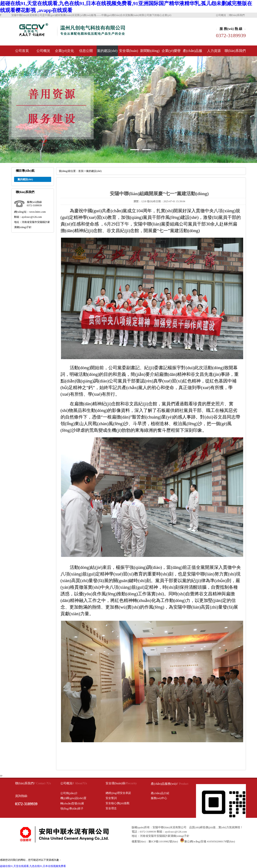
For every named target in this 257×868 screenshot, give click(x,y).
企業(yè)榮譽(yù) (171, 53)
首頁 (81, 171)
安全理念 (111, 808)
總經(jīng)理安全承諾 (118, 793)
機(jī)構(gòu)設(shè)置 (73, 798)
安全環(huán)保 (129, 53)
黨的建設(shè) (107, 51)
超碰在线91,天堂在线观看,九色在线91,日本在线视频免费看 (33, 866)
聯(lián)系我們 (237, 15)
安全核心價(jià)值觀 (118, 803)
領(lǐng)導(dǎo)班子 (72, 809)
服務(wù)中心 (159, 798)
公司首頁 (22, 51)
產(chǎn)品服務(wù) (192, 53)
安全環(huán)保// (116, 783)
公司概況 (221, 15)
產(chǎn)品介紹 (160, 793)
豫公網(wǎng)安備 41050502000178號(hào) (208, 841)
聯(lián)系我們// (25, 783)
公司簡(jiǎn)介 (69, 793)
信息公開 (86, 51)
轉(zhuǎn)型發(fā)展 (72, 803)
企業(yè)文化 (65, 51)
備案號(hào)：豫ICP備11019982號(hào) (155, 841)
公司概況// (67, 783)
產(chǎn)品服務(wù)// (164, 784)
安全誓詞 (111, 798)
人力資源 (214, 51)
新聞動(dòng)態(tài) (150, 53)
